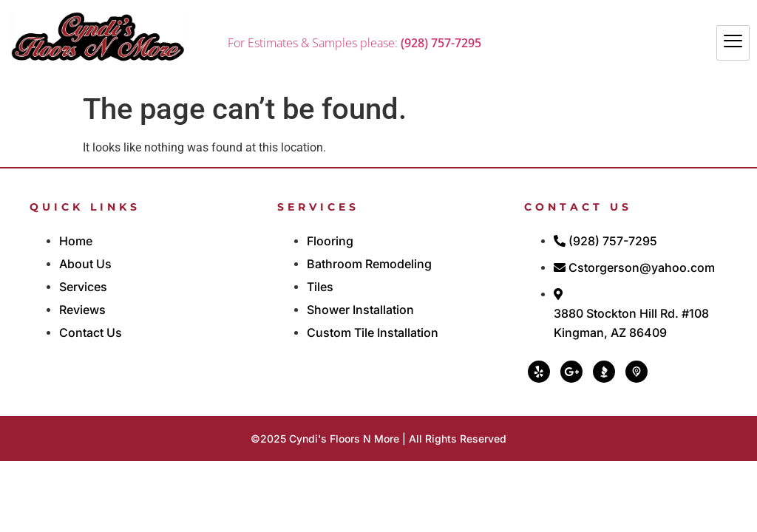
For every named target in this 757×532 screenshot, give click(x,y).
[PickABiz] (637, 372)
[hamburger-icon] (733, 43)
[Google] (571, 372)
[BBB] (604, 372)
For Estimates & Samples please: (354, 43)
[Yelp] (539, 372)
